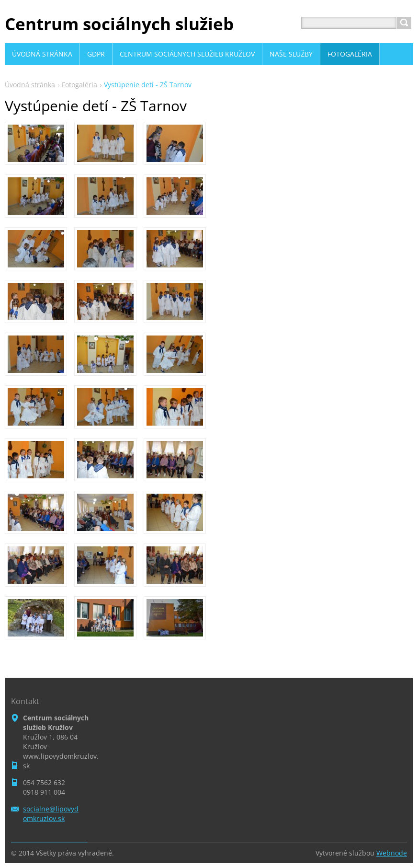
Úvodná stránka (30, 85)
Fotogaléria (79, 85)
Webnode (392, 853)
